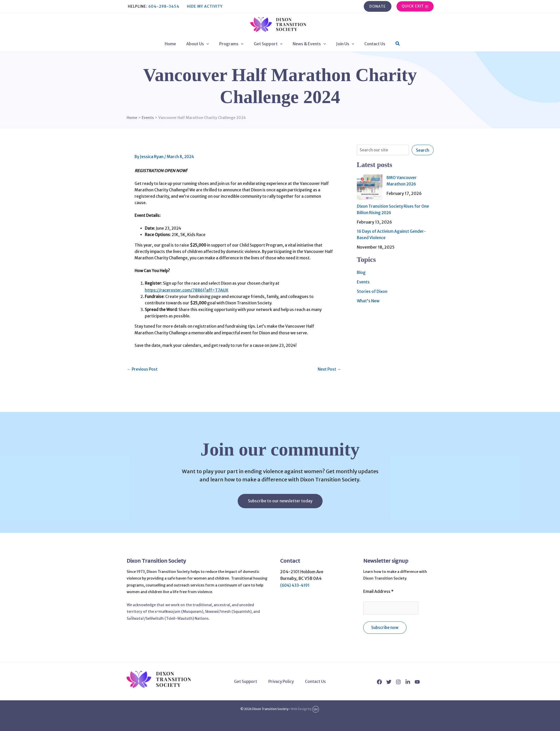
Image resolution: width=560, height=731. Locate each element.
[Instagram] (398, 682)
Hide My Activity (205, 6)
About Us (202, 44)
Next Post (329, 391)
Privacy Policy (281, 682)
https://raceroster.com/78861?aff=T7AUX (191, 306)
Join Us (341, 44)
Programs (233, 44)
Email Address (378, 590)
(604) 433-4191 (296, 584)
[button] (378, 6)
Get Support (268, 44)
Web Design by (305, 709)
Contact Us (369, 44)
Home (177, 44)
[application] (211, 44)
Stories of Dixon (372, 290)
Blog (361, 271)
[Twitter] (389, 682)
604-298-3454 (164, 6)
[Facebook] (379, 682)
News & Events (307, 44)
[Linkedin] (408, 682)
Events (363, 281)
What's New (369, 299)
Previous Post (143, 391)
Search (423, 150)
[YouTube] (417, 682)
